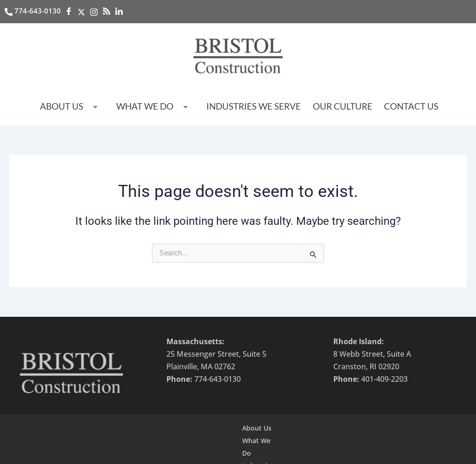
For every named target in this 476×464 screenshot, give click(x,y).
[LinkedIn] (121, 12)
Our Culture (332, 107)
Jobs (361, 431)
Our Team (329, 431)
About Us (89, 108)
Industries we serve (254, 107)
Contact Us (394, 107)
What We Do (166, 108)
